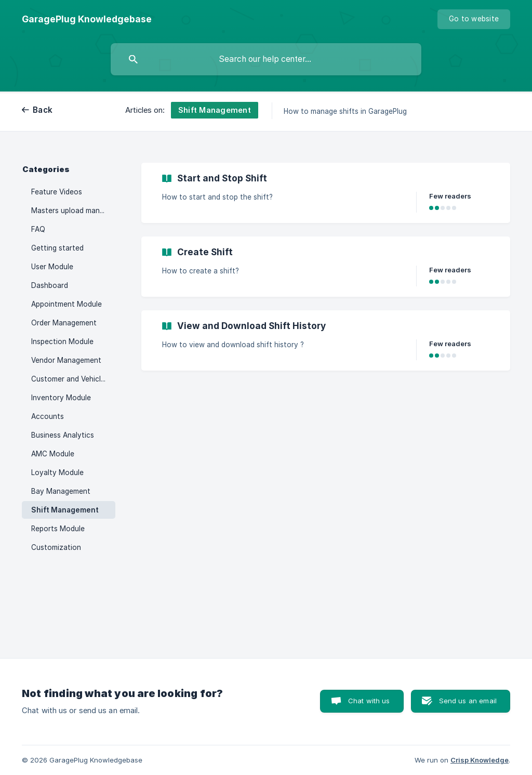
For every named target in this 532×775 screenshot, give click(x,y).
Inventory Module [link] (61, 398)
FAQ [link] (38, 229)
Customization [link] (56, 547)
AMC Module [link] (53, 454)
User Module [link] (52, 267)
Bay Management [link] (61, 491)
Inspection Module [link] (62, 341)
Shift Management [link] (65, 510)
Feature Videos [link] (57, 192)
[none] (87, 19)
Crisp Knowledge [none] (480, 760)
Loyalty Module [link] (57, 472)
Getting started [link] (57, 248)
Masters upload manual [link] (70, 211)
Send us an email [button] (468, 701)
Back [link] (43, 110)
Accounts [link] (48, 416)
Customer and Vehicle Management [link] (73, 379)
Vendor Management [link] (66, 360)
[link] (326, 193)
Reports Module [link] (58, 529)
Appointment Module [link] (66, 304)
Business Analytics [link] (63, 435)
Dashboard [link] (50, 285)
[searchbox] (266, 59)
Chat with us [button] (369, 701)
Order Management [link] (64, 323)
